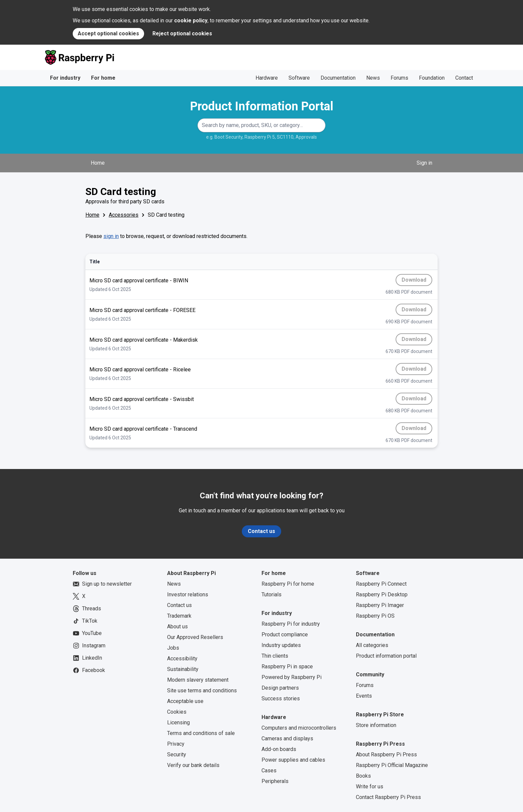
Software (299, 78)
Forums (399, 78)
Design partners (280, 688)
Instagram (89, 646)
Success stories (281, 698)
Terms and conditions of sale (201, 733)
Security (177, 754)
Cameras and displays (287, 738)
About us (177, 626)
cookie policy (191, 20)
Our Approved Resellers (195, 637)
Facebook (89, 670)
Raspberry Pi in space (287, 666)
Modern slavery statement (198, 680)
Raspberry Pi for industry (291, 624)
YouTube (87, 633)
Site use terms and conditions (202, 690)
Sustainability (183, 669)
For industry (65, 78)
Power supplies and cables (293, 760)
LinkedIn (87, 658)
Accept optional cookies (108, 33)
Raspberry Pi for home (288, 584)
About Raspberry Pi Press (386, 754)
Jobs (173, 648)
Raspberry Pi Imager (380, 605)
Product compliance (285, 634)
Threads (87, 609)
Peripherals (275, 781)
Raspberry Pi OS (375, 616)
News (373, 78)
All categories (372, 645)
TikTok (85, 621)
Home (98, 163)
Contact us (261, 531)
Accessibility (182, 658)
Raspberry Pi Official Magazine (392, 765)
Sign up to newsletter (102, 584)
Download (417, 281)
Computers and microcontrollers (299, 728)
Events (364, 696)
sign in (111, 236)
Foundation (432, 78)
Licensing (178, 722)
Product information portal (386, 656)
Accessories (124, 215)
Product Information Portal (262, 106)
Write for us (370, 786)
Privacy (176, 744)
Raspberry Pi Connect (381, 584)
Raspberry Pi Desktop (382, 594)
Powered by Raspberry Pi (292, 677)
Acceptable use (185, 701)
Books (363, 776)
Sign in (424, 163)
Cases (269, 770)
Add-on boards (279, 749)
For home (103, 78)
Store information (376, 725)
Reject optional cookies (182, 33)
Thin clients (275, 656)
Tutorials (272, 594)
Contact (464, 78)
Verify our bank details (193, 765)
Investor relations (188, 594)
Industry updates (281, 645)
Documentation (338, 78)
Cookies (177, 712)
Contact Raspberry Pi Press (388, 797)
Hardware (267, 78)
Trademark (179, 616)
